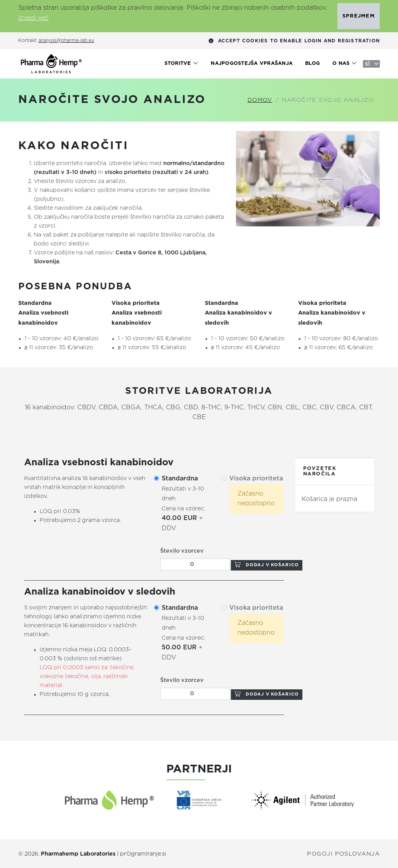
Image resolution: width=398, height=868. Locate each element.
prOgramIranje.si (143, 854)
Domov (260, 100)
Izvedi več (33, 18)
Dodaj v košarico (267, 565)
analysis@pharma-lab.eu (66, 41)
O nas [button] (345, 63)
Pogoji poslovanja (343, 854)
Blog (312, 63)
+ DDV (183, 504)
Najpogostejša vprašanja (252, 63)
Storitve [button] (182, 63)
